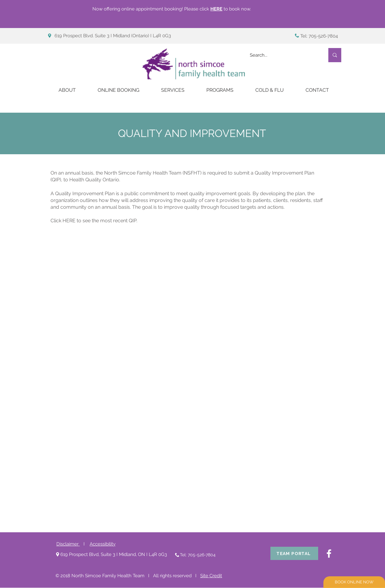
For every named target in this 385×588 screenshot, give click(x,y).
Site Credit (211, 576)
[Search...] (283, 55)
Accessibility (103, 544)
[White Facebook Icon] (329, 554)
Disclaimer (68, 544)
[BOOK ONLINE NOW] (354, 582)
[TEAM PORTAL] (294, 553)
